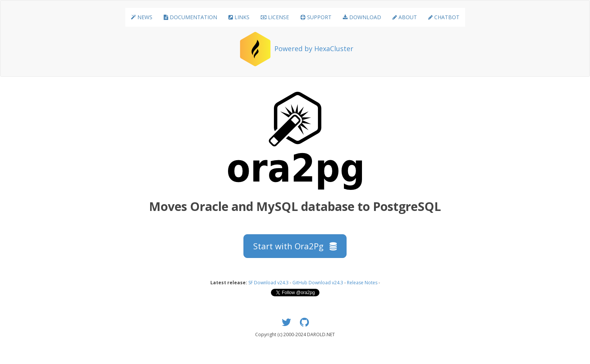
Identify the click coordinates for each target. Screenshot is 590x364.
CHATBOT (444, 17)
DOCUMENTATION (190, 17)
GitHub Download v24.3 (318, 283)
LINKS (239, 17)
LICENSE (275, 17)
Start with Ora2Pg (295, 246)
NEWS (142, 17)
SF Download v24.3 (268, 283)
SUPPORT (316, 17)
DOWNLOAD (362, 17)
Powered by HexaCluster (314, 49)
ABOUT (405, 17)
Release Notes (362, 283)
